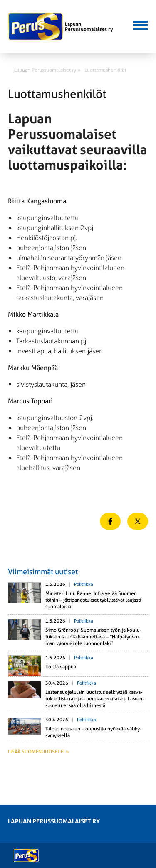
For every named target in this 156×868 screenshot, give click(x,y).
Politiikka (84, 584)
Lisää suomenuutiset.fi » (38, 752)
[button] (139, 25)
